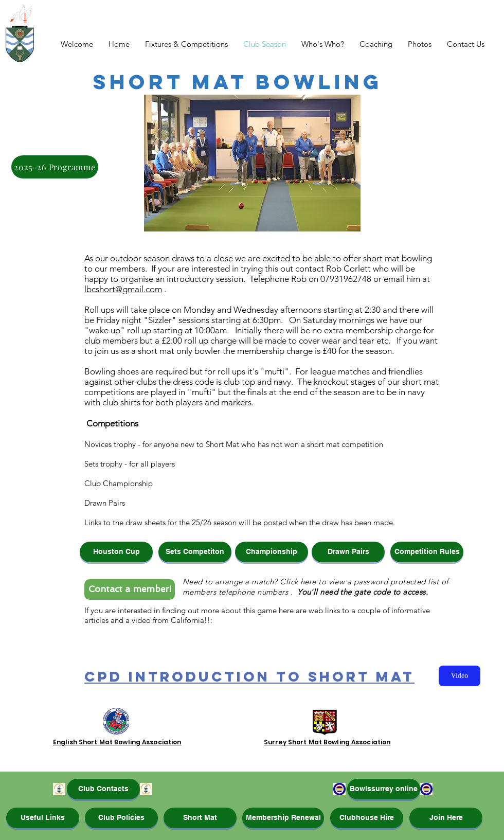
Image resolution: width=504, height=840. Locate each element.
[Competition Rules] (427, 552)
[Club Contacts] (103, 789)
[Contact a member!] (130, 589)
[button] (116, 552)
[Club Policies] (121, 818)
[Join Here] (446, 818)
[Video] (460, 676)
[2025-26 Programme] (55, 167)
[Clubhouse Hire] (367, 818)
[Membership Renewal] (283, 818)
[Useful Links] (43, 818)
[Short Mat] (200, 818)
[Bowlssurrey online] (384, 789)
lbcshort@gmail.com (123, 289)
